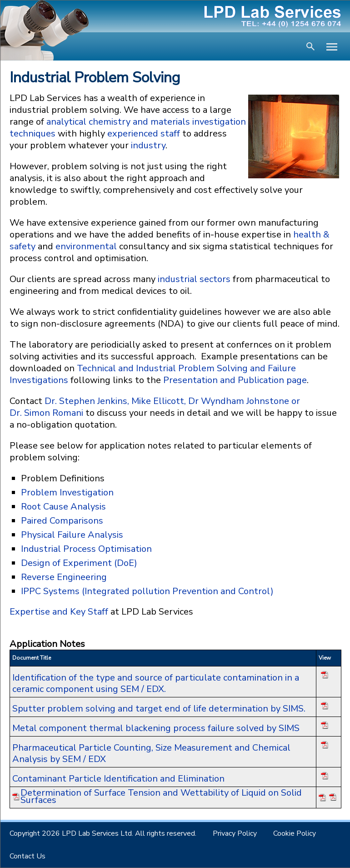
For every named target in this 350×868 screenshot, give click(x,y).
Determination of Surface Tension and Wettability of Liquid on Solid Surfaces (161, 797)
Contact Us (27, 856)
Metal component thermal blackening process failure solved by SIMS (156, 728)
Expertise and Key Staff (60, 612)
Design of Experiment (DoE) (79, 563)
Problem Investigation (67, 492)
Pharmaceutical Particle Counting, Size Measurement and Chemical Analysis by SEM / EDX (151, 753)
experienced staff (144, 134)
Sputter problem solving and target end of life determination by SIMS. (159, 709)
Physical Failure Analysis (72, 535)
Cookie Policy (295, 833)
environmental (86, 246)
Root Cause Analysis (63, 507)
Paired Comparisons (62, 521)
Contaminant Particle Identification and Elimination (118, 779)
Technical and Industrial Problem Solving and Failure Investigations (153, 374)
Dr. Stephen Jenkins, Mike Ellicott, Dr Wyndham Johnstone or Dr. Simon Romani (155, 407)
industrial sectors (194, 279)
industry (148, 145)
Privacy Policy (235, 833)
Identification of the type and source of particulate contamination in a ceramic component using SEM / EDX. (156, 683)
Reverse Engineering (64, 577)
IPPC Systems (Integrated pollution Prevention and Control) (147, 591)
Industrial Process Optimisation (86, 549)
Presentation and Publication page (235, 380)
